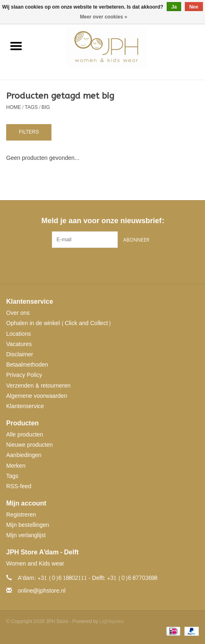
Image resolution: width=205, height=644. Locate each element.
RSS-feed (19, 486)
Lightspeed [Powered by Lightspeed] (112, 621)
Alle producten (25, 435)
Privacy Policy (24, 375)
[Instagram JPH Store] (117, 265)
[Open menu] (16, 46)
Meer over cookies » (104, 17)
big (46, 107)
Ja (174, 7)
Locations (19, 334)
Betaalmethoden (27, 365)
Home (14, 107)
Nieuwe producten (29, 445)
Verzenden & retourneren (38, 386)
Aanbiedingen (24, 455)
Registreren (21, 515)
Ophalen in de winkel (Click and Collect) (59, 323)
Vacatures (19, 344)
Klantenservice (25, 406)
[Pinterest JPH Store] (102, 265)
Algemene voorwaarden (37, 396)
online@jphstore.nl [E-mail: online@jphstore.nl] (42, 591)
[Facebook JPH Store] (88, 265)
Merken (16, 466)
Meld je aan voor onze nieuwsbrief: (102, 221)
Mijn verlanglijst (26, 535)
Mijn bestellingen (28, 525)
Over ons (18, 313)
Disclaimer (20, 354)
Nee (194, 7)
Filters (29, 132)
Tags (31, 107)
